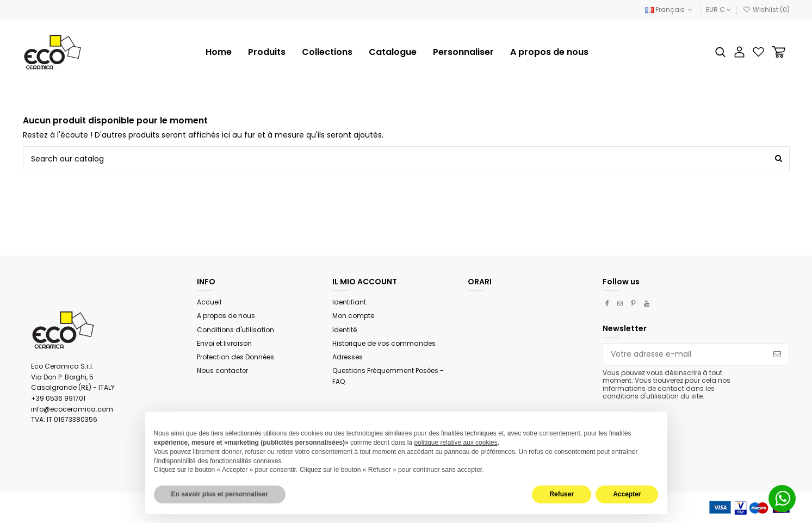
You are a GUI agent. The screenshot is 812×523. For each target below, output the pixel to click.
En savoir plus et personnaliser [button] (220, 494)
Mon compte (353, 316)
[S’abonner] (777, 354)
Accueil (209, 302)
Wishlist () (766, 10)
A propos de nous (226, 316)
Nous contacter (222, 371)
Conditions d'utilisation (235, 330)
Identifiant (349, 302)
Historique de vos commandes (384, 343)
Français (670, 10)
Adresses (348, 357)
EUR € (718, 10)
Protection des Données (235, 357)
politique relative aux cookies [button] (455, 443)
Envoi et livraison (224, 343)
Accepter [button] (627, 494)
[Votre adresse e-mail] (684, 354)
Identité (345, 330)
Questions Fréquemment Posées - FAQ (388, 376)
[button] (327, 52)
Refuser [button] (562, 494)
